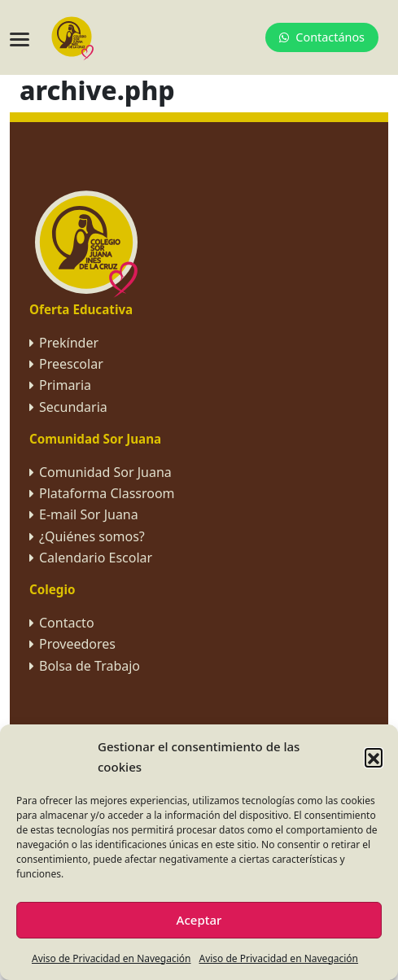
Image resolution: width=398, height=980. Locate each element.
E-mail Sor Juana (89, 514)
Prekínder (69, 343)
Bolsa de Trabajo (90, 666)
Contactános (322, 37)
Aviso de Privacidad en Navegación (112, 958)
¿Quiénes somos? (92, 536)
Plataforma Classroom (107, 493)
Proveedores (77, 644)
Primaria (65, 385)
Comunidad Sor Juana (105, 472)
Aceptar (199, 920)
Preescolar (71, 364)
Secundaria (73, 407)
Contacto (67, 623)
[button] (374, 757)
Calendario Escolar (96, 558)
